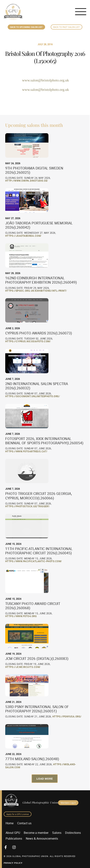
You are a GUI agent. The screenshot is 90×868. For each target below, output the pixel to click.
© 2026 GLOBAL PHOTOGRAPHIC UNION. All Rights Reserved (40, 856)
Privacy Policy (13, 863)
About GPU (13, 833)
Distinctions (73, 833)
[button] (45, 779)
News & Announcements (42, 838)
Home (10, 823)
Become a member (36, 833)
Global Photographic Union (40, 802)
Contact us (24, 823)
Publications (14, 838)
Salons (57, 833)
